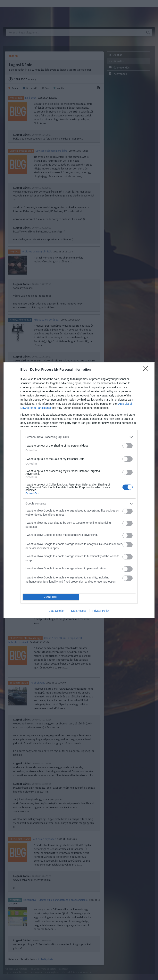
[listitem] (79, 437)
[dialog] (79, 490)
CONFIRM (51, 597)
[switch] (128, 446)
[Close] (147, 370)
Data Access (79, 611)
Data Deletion (57, 611)
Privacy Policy (101, 611)
